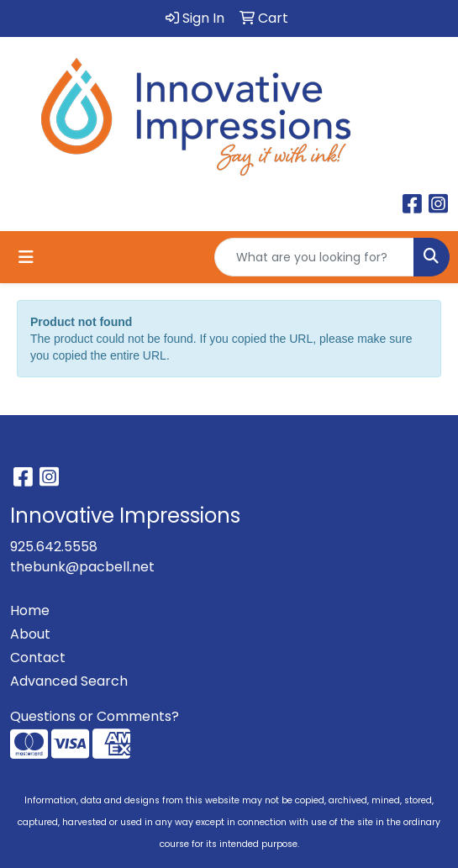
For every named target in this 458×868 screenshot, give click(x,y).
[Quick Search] (314, 257)
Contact (38, 658)
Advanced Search (69, 681)
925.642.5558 (54, 547)
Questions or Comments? (95, 716)
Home (30, 610)
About (30, 634)
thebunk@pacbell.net (82, 567)
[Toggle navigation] (26, 257)
